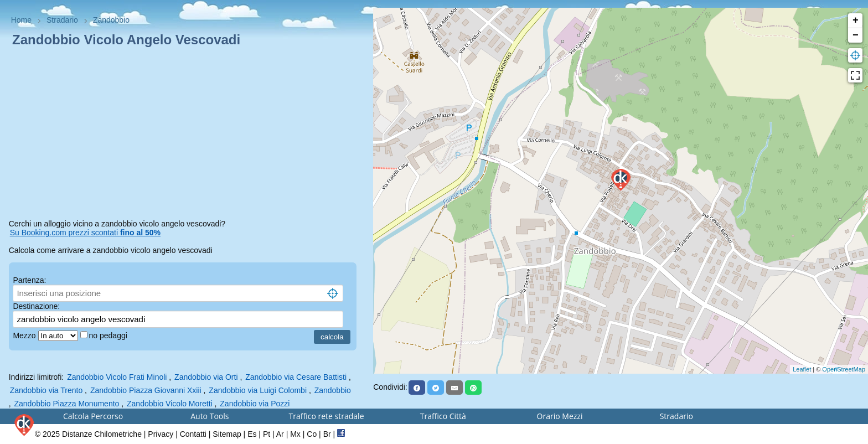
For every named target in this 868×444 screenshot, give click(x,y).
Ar (280, 434)
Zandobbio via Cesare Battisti (296, 377)
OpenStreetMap (844, 369)
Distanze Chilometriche (102, 434)
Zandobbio (333, 390)
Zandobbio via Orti (206, 377)
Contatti (193, 434)
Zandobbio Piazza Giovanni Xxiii (146, 390)
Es (252, 434)
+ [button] (856, 20)
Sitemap (227, 434)
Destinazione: (36, 306)
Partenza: (29, 280)
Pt (267, 434)
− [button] (856, 35)
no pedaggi (109, 335)
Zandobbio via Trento (46, 390)
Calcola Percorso (93, 416)
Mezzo (25, 335)
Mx (295, 434)
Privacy (161, 434)
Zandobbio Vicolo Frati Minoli (117, 377)
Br (327, 434)
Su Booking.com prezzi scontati (85, 233)
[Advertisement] (187, 135)
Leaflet (802, 369)
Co (312, 434)
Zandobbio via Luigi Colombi (258, 390)
